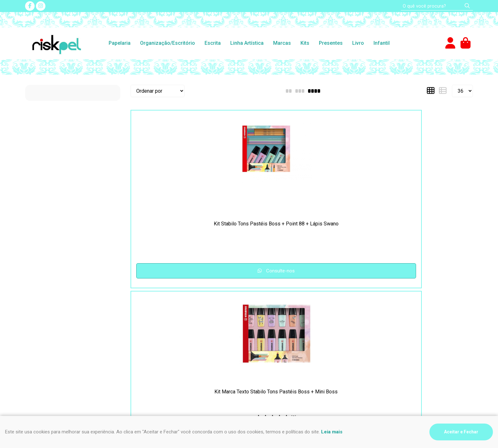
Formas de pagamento (50, 340)
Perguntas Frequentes (164, 317)
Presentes (331, 43)
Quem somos (154, 340)
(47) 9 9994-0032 (277, 325)
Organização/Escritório (168, 43)
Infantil (382, 43)
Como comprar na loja (49, 332)
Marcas (282, 43)
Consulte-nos (172, 271)
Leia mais (332, 432)
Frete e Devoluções (47, 325)
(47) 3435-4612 (274, 317)
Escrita (213, 43)
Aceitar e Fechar (461, 432)
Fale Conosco (155, 332)
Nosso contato (156, 325)
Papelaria (120, 43)
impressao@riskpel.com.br (286, 343)
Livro (358, 43)
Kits (305, 43)
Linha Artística (247, 43)
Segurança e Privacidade (53, 317)
